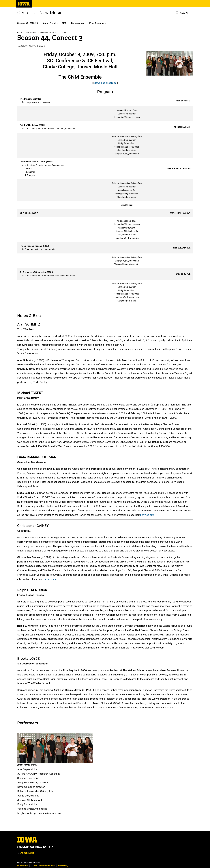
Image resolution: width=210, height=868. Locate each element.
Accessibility (63, 866)
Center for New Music (40, 13)
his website (50, 579)
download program (105, 83)
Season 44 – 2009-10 (48, 32)
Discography (78, 23)
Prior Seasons (31, 32)
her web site (147, 515)
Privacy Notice (23, 866)
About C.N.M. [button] (50, 23)
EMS (64, 23)
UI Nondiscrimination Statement (43, 866)
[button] (183, 13)
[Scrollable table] (105, 200)
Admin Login (27, 853)
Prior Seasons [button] (97, 23)
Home (20, 32)
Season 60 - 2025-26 (28, 23)
